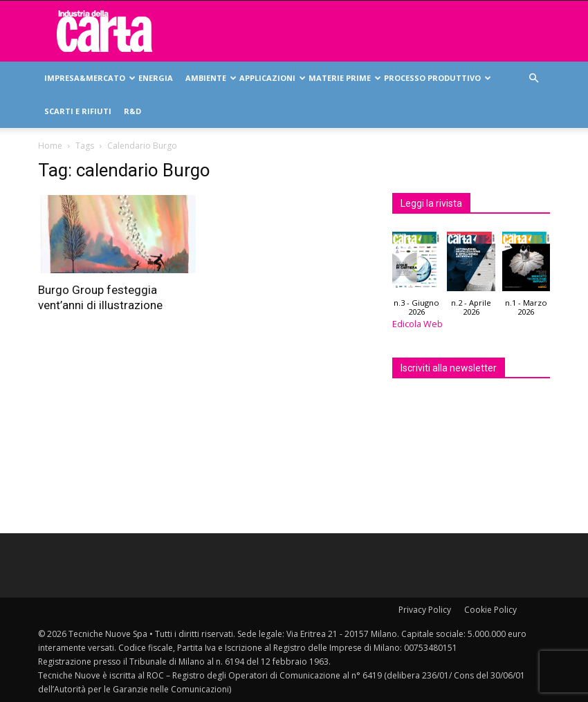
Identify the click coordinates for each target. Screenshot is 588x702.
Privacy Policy (425, 610)
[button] (533, 78)
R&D (132, 111)
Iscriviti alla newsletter (449, 368)
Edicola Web (417, 324)
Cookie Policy (490, 610)
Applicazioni (271, 78)
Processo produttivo (436, 78)
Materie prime (343, 78)
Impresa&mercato (88, 78)
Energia (156, 78)
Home (50, 146)
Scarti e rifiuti (78, 111)
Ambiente (209, 78)
